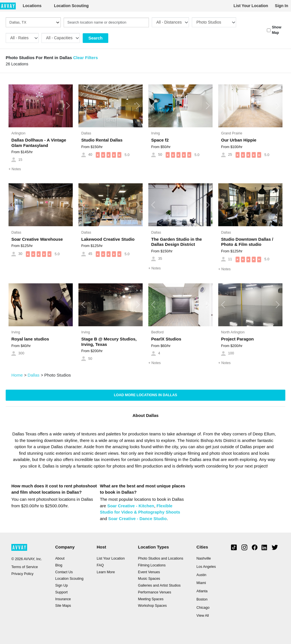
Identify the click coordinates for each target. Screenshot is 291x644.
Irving (156, 133)
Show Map (277, 30)
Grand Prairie (232, 133)
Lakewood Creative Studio (108, 239)
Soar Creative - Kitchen (131, 506)
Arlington (18, 133)
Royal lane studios (30, 339)
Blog (59, 565)
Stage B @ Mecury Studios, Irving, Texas (109, 342)
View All (203, 616)
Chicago (203, 608)
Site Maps (63, 606)
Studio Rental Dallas (102, 140)
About (60, 558)
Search (95, 38)
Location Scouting (71, 6)
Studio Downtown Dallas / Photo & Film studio (247, 242)
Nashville (204, 558)
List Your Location (251, 6)
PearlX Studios (166, 339)
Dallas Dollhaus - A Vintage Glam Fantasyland (39, 143)
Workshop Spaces (152, 606)
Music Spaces (149, 579)
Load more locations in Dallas (146, 395)
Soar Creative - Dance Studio (138, 519)
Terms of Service (25, 567)
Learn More (106, 572)
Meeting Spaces (151, 599)
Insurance (63, 599)
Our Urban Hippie (239, 140)
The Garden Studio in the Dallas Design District (176, 242)
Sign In (281, 6)
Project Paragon (237, 339)
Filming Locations (152, 565)
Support (61, 592)
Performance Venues (155, 592)
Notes (15, 169)
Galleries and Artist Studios (159, 585)
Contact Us (64, 572)
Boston (202, 599)
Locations (32, 6)
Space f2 (160, 140)
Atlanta (202, 591)
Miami (201, 583)
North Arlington (233, 332)
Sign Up (61, 585)
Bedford (157, 332)
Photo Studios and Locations (161, 558)
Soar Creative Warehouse (37, 239)
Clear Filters (86, 58)
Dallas (86, 133)
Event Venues (149, 572)
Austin (201, 575)
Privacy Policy (22, 574)
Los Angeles (206, 567)
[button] (13, 106)
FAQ (100, 565)
